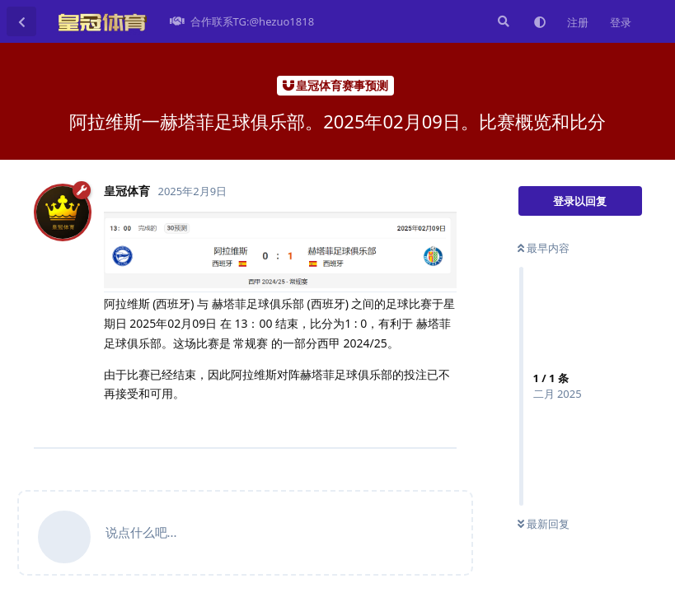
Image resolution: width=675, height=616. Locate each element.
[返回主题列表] (21, 21)
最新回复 (544, 524)
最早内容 (544, 248)
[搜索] (502, 21)
